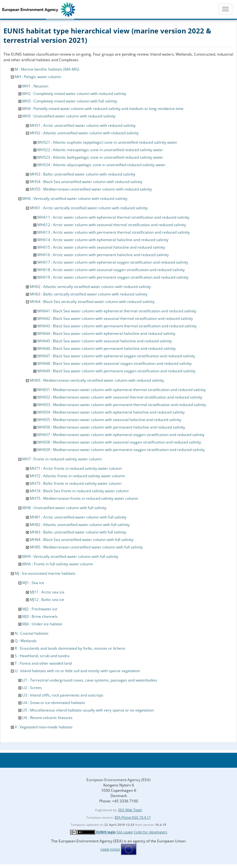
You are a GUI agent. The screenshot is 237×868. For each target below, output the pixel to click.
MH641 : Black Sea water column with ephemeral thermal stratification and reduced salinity (117, 311)
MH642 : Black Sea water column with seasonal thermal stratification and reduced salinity (115, 318)
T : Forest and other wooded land (43, 663)
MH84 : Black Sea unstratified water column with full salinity (82, 540)
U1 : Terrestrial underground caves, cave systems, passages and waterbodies (90, 680)
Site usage (125, 832)
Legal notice (110, 849)
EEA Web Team (130, 810)
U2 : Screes (32, 688)
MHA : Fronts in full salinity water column (58, 564)
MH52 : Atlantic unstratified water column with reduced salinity (84, 133)
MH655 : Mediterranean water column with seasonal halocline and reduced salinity (109, 420)
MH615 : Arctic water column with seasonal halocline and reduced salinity (101, 247)
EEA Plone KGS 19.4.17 (133, 817)
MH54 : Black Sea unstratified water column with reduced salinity (86, 182)
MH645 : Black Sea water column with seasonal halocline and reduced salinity (105, 341)
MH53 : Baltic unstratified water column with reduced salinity (82, 174)
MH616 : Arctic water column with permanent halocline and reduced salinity (103, 255)
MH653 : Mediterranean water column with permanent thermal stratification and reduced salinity (122, 405)
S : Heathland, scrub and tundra (42, 656)
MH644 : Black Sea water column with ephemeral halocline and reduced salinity (106, 333)
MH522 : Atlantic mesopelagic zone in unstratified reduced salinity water (100, 150)
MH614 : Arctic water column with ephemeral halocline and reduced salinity (103, 240)
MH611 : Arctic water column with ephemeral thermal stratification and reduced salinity (113, 217)
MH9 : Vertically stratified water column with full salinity (70, 556)
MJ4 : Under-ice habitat (42, 624)
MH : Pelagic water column (38, 77)
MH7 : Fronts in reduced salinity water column (62, 459)
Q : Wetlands (26, 641)
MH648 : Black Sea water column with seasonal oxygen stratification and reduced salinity (114, 363)
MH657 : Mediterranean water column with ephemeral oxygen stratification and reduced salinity (121, 435)
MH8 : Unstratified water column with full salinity (64, 508)
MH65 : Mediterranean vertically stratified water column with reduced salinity (97, 380)
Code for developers (150, 832)
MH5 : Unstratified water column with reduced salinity (69, 116)
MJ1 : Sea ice (33, 583)
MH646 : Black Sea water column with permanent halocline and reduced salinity (106, 348)
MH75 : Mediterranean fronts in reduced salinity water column (84, 498)
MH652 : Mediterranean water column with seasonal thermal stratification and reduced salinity (120, 397)
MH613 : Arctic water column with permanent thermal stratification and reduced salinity (113, 232)
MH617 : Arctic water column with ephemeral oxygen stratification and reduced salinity (113, 262)
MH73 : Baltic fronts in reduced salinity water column (76, 483)
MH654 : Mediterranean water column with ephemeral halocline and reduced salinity (111, 412)
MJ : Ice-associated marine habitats (45, 573)
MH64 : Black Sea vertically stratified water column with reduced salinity (92, 302)
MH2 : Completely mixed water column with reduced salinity (74, 94)
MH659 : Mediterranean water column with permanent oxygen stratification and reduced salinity (121, 450)
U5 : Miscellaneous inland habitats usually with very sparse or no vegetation (88, 710)
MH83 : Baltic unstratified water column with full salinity (78, 532)
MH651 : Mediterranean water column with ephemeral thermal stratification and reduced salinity (121, 390)
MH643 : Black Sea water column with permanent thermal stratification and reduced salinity (117, 326)
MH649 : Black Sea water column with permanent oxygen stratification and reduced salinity (116, 371)
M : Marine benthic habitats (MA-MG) (47, 69)
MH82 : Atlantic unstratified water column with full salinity (80, 525)
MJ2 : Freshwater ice (40, 609)
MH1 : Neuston (35, 86)
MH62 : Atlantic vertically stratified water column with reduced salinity (90, 287)
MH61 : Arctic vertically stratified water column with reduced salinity (89, 208)
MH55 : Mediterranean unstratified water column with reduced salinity (91, 189)
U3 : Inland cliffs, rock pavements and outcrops (63, 695)
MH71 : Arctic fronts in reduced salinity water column (76, 468)
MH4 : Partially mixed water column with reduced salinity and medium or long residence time (103, 109)
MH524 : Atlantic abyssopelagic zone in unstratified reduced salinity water (101, 165)
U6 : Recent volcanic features (47, 718)
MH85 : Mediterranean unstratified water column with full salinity (86, 547)
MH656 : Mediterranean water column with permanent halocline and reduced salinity (111, 427)
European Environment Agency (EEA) (118, 780)
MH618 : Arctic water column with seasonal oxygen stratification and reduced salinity (111, 270)
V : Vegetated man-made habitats (44, 727)
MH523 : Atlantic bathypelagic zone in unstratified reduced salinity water (100, 157)
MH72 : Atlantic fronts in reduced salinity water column (77, 476)
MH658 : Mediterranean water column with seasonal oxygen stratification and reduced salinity (119, 442)
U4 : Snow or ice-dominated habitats (54, 703)
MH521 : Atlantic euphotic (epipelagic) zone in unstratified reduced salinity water (107, 142)
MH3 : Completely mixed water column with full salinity (70, 101)
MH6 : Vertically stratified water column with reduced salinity (75, 198)
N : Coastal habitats (32, 633)
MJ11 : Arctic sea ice (47, 592)
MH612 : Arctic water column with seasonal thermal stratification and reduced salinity (112, 225)
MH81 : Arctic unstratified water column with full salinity (78, 517)
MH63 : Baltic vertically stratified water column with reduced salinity (89, 294)
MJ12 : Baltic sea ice (47, 600)
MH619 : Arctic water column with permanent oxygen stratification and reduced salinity (113, 277)
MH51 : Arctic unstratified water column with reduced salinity (83, 125)
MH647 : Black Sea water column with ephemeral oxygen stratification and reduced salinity (116, 356)
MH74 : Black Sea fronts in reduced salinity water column (79, 491)
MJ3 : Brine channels (40, 616)
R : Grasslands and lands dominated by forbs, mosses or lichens (70, 648)
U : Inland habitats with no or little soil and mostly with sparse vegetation (77, 671)
